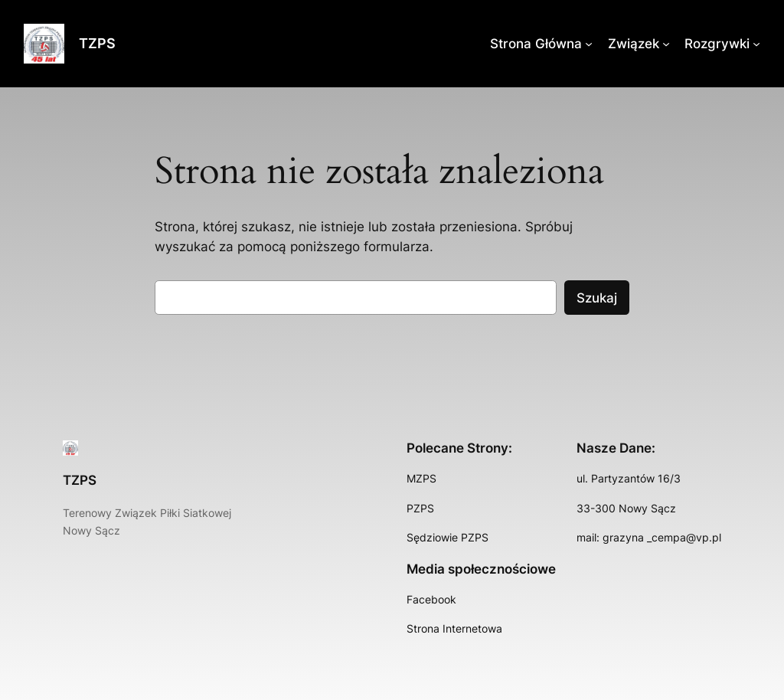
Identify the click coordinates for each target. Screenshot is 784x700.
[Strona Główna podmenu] (589, 44)
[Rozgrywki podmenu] (756, 44)
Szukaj (597, 298)
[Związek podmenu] (666, 44)
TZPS (97, 43)
